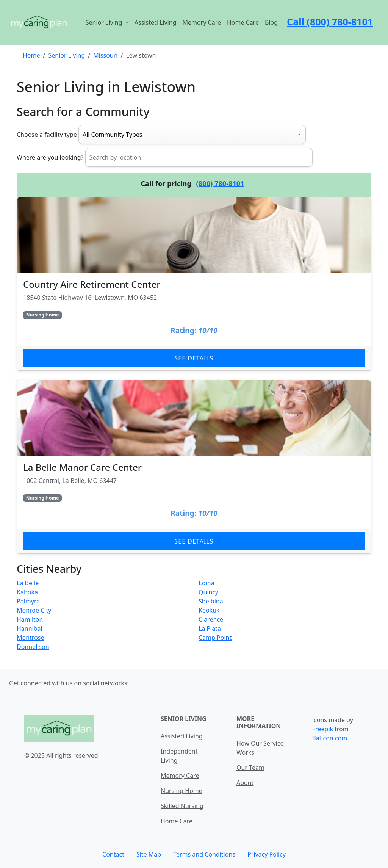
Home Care (243, 22)
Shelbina (211, 601)
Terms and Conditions (204, 854)
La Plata (210, 628)
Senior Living (66, 55)
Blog (271, 22)
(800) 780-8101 (220, 183)
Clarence (211, 619)
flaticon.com (330, 738)
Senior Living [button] (105, 22)
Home (31, 55)
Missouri (105, 55)
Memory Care (202, 22)
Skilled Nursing (182, 806)
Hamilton (30, 619)
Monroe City (34, 610)
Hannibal (30, 628)
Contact (113, 854)
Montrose (31, 638)
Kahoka (27, 592)
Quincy (208, 592)
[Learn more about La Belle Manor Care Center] (194, 467)
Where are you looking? (50, 157)
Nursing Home (181, 791)
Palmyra (28, 601)
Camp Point (215, 638)
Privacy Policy (267, 854)
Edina (207, 583)
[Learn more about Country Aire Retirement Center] (194, 284)
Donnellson (33, 647)
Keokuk (209, 610)
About (245, 783)
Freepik (323, 729)
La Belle (28, 583)
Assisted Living (156, 22)
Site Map (149, 854)
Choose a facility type (47, 135)
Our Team (250, 768)
